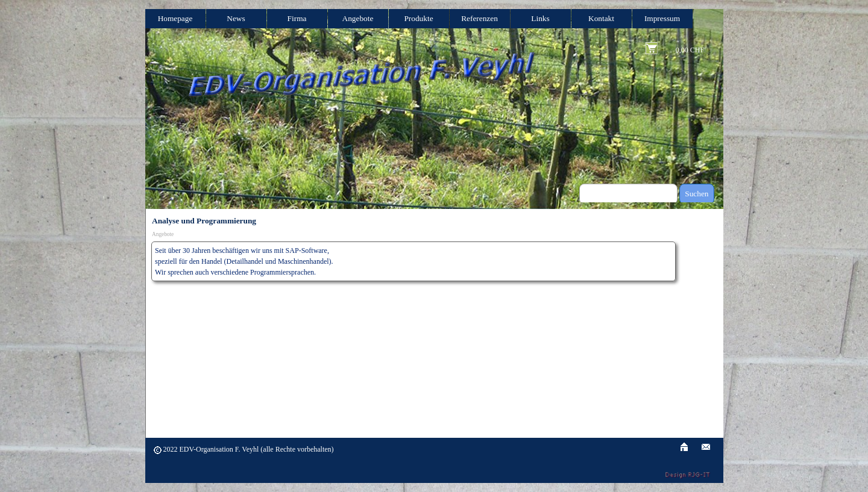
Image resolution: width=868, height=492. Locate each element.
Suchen (697, 194)
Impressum (662, 18)
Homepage (175, 18)
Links (540, 18)
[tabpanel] (414, 261)
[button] (706, 445)
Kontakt (601, 18)
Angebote (358, 18)
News (236, 18)
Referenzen (480, 18)
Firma (297, 18)
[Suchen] (629, 194)
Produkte (418, 18)
